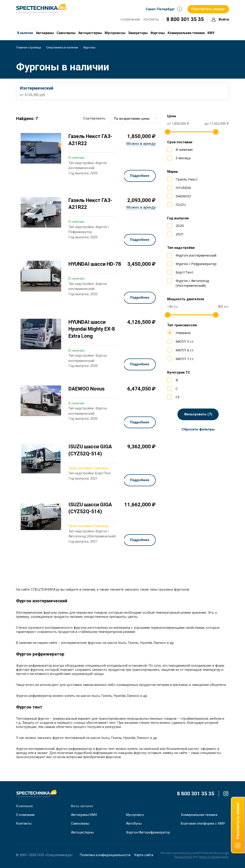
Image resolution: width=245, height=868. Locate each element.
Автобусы (134, 823)
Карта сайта (144, 855)
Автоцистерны (90, 33)
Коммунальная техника (186, 33)
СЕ (173, 397)
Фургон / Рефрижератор (192, 264)
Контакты (151, 20)
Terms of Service (210, 857)
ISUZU (176, 205)
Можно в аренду (141, 143)
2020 (176, 226)
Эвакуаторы (138, 33)
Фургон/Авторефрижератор (148, 832)
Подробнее (140, 176)
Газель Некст (182, 179)
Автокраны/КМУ (84, 815)
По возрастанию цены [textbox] (132, 119)
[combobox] (135, 118)
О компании (130, 20)
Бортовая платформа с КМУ (203, 823)
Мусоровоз (135, 815)
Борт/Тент (180, 272)
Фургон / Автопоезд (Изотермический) (188, 283)
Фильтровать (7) (198, 414)
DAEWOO (179, 196)
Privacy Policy (183, 857)
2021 (176, 234)
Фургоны (158, 33)
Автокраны (45, 33)
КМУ (211, 33)
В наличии (25, 33)
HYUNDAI (179, 188)
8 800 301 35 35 (185, 19)
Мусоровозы (115, 33)
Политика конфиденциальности (105, 855)
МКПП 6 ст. (181, 350)
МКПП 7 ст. (181, 359)
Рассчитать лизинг (209, 9)
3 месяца (179, 158)
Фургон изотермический (192, 255)
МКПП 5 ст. (181, 341)
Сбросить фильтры (198, 429)
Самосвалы (66, 33)
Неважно (179, 333)
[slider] (168, 132)
